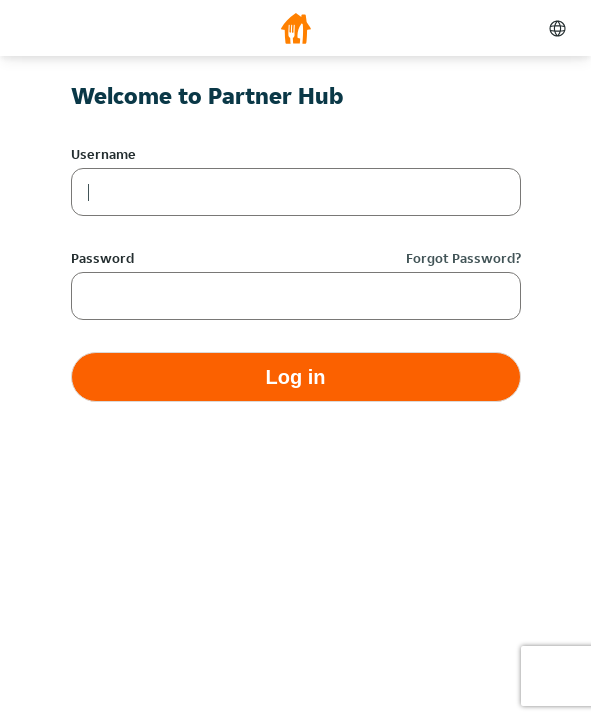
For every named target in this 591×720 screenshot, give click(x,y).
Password (102, 258)
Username (103, 154)
